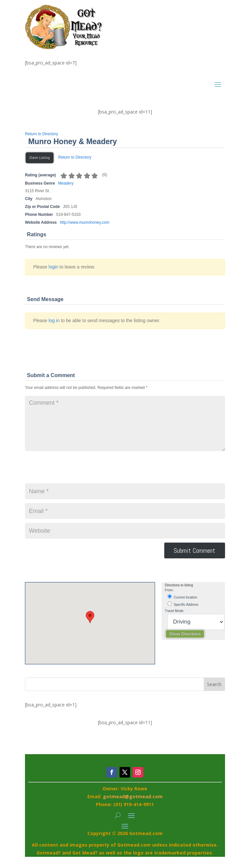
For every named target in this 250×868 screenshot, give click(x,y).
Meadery (66, 183)
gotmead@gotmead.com (133, 796)
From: (169, 590)
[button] (90, 617)
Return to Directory (42, 134)
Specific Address (183, 604)
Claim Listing (40, 158)
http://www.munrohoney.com (85, 222)
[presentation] (75, 471)
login (54, 267)
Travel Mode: (175, 611)
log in (54, 320)
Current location (182, 597)
